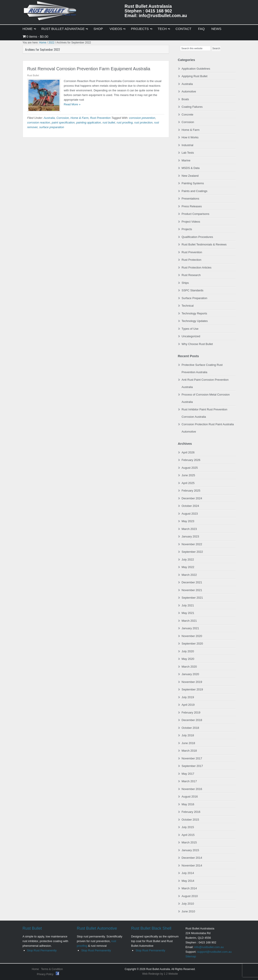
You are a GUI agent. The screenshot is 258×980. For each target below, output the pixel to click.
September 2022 (192, 552)
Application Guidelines (196, 69)
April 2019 (188, 705)
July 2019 (188, 697)
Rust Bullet (32, 928)
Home (35, 969)
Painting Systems (193, 183)
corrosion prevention (142, 118)
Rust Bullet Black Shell (151, 928)
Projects (187, 229)
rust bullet (109, 122)
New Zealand (190, 176)
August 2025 (190, 468)
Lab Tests (188, 153)
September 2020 (192, 644)
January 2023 (190, 536)
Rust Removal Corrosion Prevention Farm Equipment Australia (89, 69)
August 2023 (190, 514)
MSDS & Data (191, 168)
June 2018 (188, 743)
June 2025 (188, 475)
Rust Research (191, 275)
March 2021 (189, 621)
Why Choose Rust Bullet (197, 344)
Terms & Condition (52, 969)
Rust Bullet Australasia (50, 13)
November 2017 (192, 758)
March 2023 (189, 529)
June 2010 (188, 911)
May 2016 (188, 804)
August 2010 (190, 896)
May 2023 (188, 521)
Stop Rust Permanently (42, 950)
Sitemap (191, 956)
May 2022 (188, 567)
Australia (49, 118)
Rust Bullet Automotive (97, 928)
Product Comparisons (196, 214)
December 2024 (192, 498)
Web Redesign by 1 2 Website (160, 974)
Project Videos (191, 222)
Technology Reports (194, 313)
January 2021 (190, 628)
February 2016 (191, 812)
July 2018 (188, 735)
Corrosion (63, 118)
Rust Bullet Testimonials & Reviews (204, 244)
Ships (185, 283)
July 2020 (188, 651)
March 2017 (189, 781)
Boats (185, 99)
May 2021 (188, 613)
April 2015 (188, 835)
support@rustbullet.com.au (215, 952)
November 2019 (192, 682)
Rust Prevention (100, 118)
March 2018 (189, 751)
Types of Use (190, 329)
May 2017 (188, 774)
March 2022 (189, 575)
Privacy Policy (45, 974)
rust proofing (125, 122)
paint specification (63, 122)
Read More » (72, 104)
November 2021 (192, 590)
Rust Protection (192, 260)
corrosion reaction (39, 122)
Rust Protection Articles (197, 268)
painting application (89, 122)
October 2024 (190, 506)
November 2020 (192, 636)
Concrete (188, 115)
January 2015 (190, 850)
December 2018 (192, 720)
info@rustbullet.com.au (209, 947)
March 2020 (189, 667)
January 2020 (190, 674)
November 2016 (192, 789)
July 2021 (188, 605)
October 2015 (190, 820)
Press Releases (192, 206)
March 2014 (189, 888)
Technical (188, 306)
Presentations (191, 199)
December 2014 (192, 858)
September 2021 (192, 598)
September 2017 (192, 766)
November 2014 (192, 865)
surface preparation (52, 127)
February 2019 (191, 712)
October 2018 (190, 728)
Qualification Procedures (197, 237)
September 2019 (192, 689)
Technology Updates (195, 321)
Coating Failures (192, 107)
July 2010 (188, 904)
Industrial (188, 145)
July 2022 (188, 560)
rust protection (143, 122)
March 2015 (189, 842)
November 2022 (192, 544)
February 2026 (191, 460)
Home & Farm (80, 118)
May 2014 (188, 881)
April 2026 (188, 452)
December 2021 (192, 582)
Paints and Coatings (195, 191)
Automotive (189, 91)
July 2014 (188, 873)
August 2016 (190, 797)
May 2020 (188, 659)
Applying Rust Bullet (195, 76)
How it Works (190, 137)
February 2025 (191, 491)
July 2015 (188, 827)
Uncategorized (191, 336)
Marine (186, 160)
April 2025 (188, 483)
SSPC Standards (193, 290)
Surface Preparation (195, 298)
